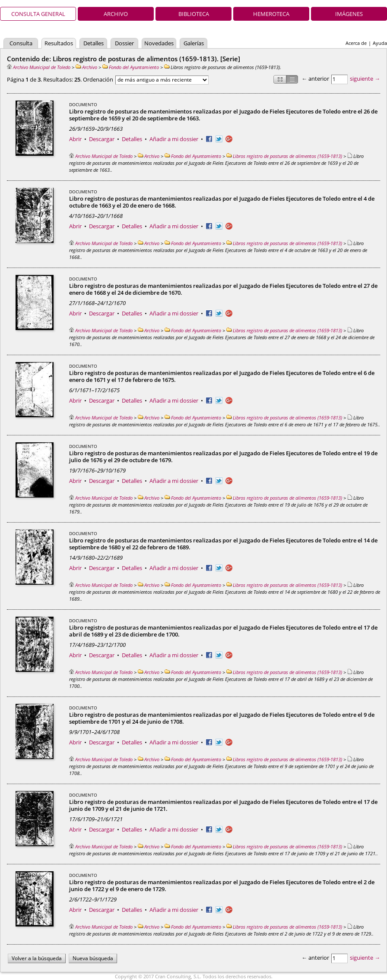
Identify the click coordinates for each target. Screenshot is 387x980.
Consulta (21, 43)
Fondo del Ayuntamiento (131, 67)
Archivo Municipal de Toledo (39, 67)
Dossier (124, 43)
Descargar (102, 139)
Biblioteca (194, 14)
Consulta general (38, 14)
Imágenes (349, 14)
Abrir (75, 139)
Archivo (116, 14)
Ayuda (380, 43)
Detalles (94, 43)
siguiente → (365, 79)
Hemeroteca (271, 14)
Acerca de (356, 43)
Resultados (59, 43)
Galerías (194, 43)
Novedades (159, 43)
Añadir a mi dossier (174, 139)
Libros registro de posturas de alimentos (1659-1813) (284, 156)
